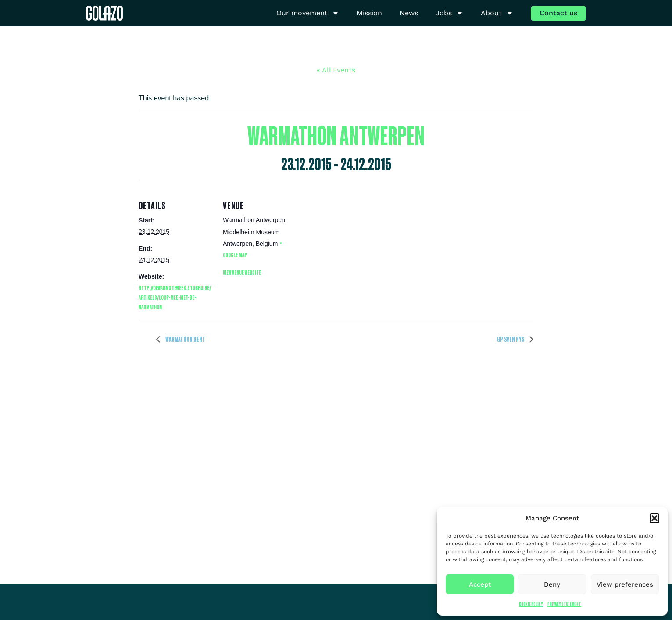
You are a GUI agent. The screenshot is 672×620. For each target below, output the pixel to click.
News (409, 13)
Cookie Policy (531, 604)
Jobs (449, 13)
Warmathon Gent (185, 339)
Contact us (558, 13)
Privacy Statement (564, 604)
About (497, 13)
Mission (369, 13)
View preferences (625, 584)
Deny (552, 584)
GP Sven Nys (511, 339)
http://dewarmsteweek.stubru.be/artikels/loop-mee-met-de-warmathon (175, 297)
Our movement (308, 13)
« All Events (336, 70)
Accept (480, 584)
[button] (654, 518)
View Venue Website (242, 272)
